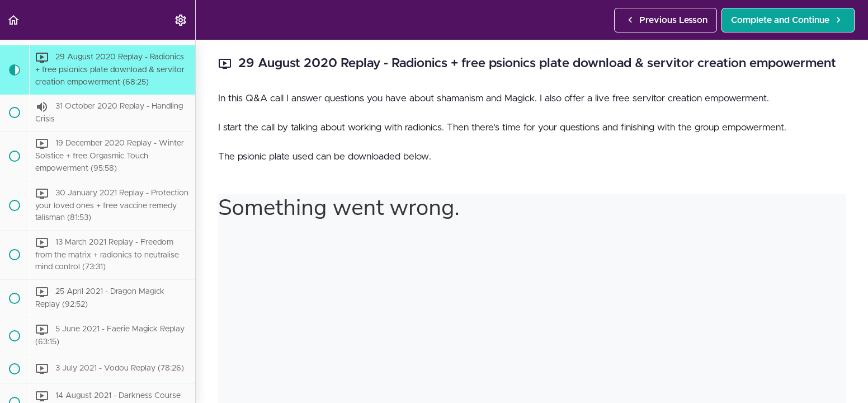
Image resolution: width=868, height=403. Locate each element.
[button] (14, 20)
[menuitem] (181, 20)
